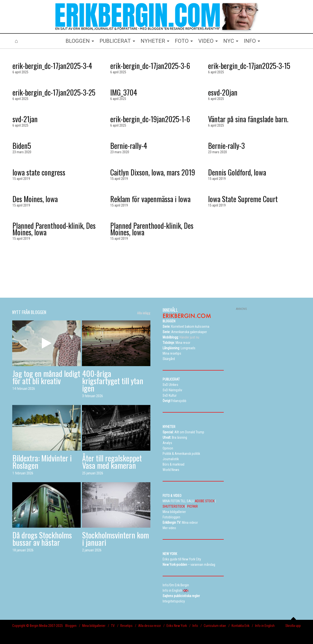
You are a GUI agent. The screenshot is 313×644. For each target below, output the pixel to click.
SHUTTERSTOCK (174, 506)
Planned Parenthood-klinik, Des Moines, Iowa (54, 229)
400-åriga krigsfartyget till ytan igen (113, 381)
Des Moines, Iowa (35, 199)
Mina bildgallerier (94, 626)
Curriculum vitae (215, 626)
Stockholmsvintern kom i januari (116, 539)
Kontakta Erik (240, 626)
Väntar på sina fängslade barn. (248, 119)
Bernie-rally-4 (129, 146)
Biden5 (22, 146)
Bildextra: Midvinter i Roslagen (42, 462)
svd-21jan (25, 119)
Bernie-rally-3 (226, 146)
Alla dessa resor (150, 626)
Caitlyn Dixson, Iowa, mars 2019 (153, 172)
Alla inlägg (144, 313)
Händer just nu (181, 337)
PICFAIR (192, 506)
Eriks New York (177, 626)
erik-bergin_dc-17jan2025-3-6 (150, 66)
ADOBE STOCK (205, 501)
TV (113, 626)
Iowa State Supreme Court (243, 199)
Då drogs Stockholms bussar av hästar (42, 539)
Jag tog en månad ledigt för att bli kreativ (46, 377)
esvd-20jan (223, 92)
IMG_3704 (124, 92)
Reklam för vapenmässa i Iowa (150, 199)
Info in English (265, 626)
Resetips (126, 626)
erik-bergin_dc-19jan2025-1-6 (150, 119)
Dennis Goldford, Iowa (237, 172)
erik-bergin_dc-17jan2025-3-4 (52, 66)
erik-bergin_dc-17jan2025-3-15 (249, 66)
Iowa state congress (39, 172)
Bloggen (71, 626)
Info (195, 626)
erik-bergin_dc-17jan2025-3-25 (54, 92)
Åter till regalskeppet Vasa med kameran (112, 462)
